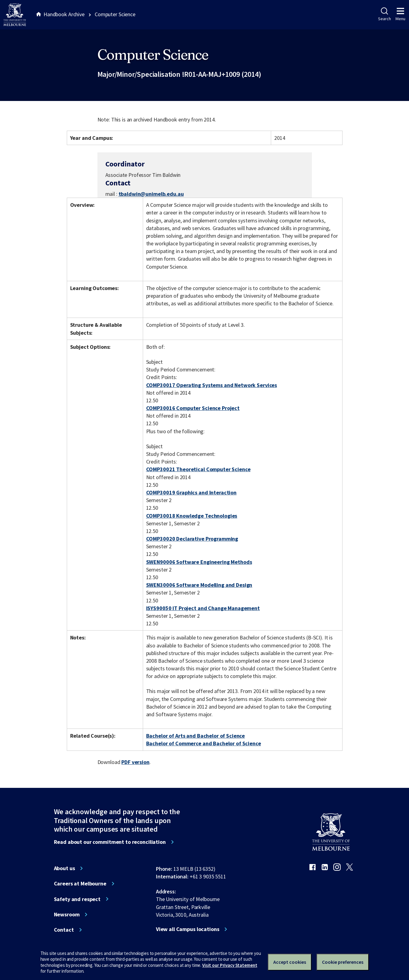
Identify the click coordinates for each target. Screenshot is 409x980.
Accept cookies (290, 962)
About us (64, 868)
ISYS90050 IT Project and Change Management (203, 608)
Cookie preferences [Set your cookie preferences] (343, 962)
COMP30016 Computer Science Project (193, 408)
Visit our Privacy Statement (230, 965)
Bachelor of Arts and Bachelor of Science (196, 736)
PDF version (135, 762)
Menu (400, 14)
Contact (64, 930)
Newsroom (67, 915)
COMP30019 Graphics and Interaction (191, 492)
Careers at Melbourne (80, 884)
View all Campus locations (188, 929)
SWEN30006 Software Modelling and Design (199, 585)
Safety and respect (77, 899)
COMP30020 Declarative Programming (192, 539)
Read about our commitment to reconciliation (110, 842)
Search (384, 14)
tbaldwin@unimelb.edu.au (151, 194)
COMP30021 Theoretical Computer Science (198, 469)
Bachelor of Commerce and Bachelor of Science (204, 743)
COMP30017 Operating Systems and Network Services (212, 385)
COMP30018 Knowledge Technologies (192, 516)
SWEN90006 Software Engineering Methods (199, 562)
